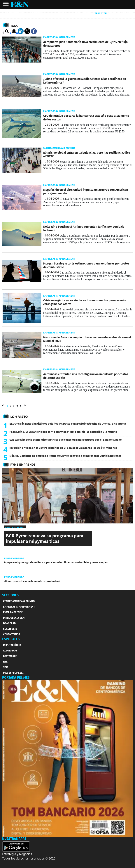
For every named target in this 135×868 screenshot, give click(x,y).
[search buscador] (7, 31)
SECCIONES (10, 595)
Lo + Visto (19, 417)
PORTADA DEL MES (16, 677)
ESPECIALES (11, 639)
